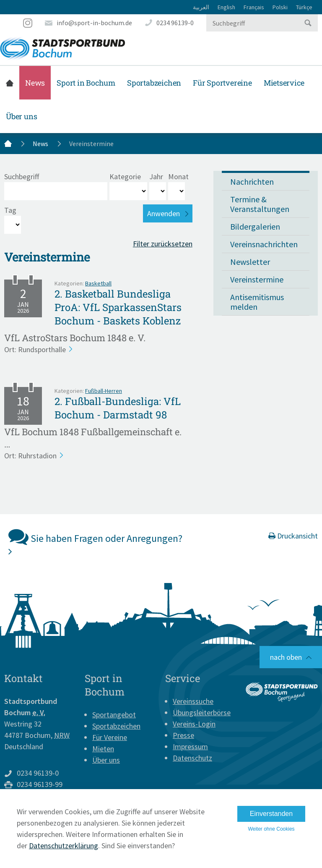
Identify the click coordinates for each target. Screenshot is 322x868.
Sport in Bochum (86, 83)
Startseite (10, 83)
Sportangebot (114, 715)
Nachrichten (252, 182)
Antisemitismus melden (257, 302)
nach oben (286, 657)
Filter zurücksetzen (163, 244)
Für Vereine (110, 737)
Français (254, 7)
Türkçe (304, 7)
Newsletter (250, 262)
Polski (280, 7)
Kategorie (125, 176)
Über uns (21, 116)
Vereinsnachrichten (264, 244)
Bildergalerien (255, 226)
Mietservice (284, 83)
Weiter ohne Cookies (271, 829)
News (35, 83)
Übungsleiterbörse (202, 712)
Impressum (190, 746)
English (226, 7)
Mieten (103, 749)
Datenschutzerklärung (64, 846)
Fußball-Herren (104, 391)
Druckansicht (293, 536)
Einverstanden (271, 814)
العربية (201, 7)
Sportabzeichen (154, 83)
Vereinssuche (193, 701)
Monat (178, 176)
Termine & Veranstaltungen (260, 204)
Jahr (156, 176)
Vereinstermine (257, 279)
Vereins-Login (194, 724)
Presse (183, 735)
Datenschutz (192, 758)
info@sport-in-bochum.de (94, 23)
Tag (10, 210)
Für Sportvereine (222, 83)
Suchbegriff (22, 176)
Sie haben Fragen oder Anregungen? (95, 541)
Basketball (98, 283)
